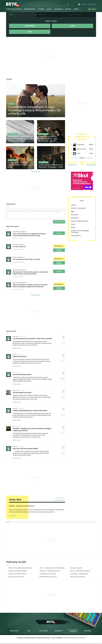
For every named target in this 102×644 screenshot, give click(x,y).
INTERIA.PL (60, 638)
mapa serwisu (44, 631)
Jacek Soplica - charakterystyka (79, 574)
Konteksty (12, 104)
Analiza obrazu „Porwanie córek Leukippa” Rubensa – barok (18, 165)
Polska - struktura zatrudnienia (22, 506)
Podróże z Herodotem (78, 208)
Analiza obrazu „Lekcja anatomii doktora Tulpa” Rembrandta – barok (48, 139)
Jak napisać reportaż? (76, 568)
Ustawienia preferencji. (44, 638)
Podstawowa (30, 26)
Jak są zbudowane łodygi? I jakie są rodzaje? (26, 259)
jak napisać (59, 9)
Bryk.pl (8, 522)
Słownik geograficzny (59, 500)
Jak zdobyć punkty (91, 165)
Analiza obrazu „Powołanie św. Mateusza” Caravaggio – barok (51, 166)
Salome (73, 205)
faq (29, 631)
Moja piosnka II (76, 236)
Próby (73, 227)
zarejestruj (92, 4)
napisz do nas (14, 631)
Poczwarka (75, 215)
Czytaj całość (13, 516)
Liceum (72, 26)
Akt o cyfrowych (73, 631)
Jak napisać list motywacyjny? (48, 574)
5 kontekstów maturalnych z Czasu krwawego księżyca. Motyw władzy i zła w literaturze (34, 110)
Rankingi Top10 (72, 165)
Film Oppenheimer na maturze (48, 577)
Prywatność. (20, 638)
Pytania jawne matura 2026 (16, 577)
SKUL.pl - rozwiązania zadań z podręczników (52, 568)
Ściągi (49, 9)
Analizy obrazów (43, 134)
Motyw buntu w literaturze (78, 577)
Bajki (72, 211)
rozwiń (82, 158)
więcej (77, 9)
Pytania (41, 9)
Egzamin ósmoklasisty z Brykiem (18, 571)
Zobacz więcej (36, 171)
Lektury (82, 201)
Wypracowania (30, 9)
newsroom (58, 631)
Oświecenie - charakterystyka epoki (49, 571)
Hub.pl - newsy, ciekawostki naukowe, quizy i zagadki (21, 568)
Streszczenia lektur (14, 9)
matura (68, 9)
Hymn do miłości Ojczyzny (80, 221)
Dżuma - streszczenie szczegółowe (80, 571)
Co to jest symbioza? (19, 247)
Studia (30, 32)
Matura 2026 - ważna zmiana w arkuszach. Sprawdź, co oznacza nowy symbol (20, 139)
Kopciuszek (75, 218)
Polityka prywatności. (30, 638)
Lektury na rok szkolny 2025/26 (17, 574)
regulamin (88, 631)
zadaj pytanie (59, 222)
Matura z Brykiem (13, 134)
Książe (73, 224)
